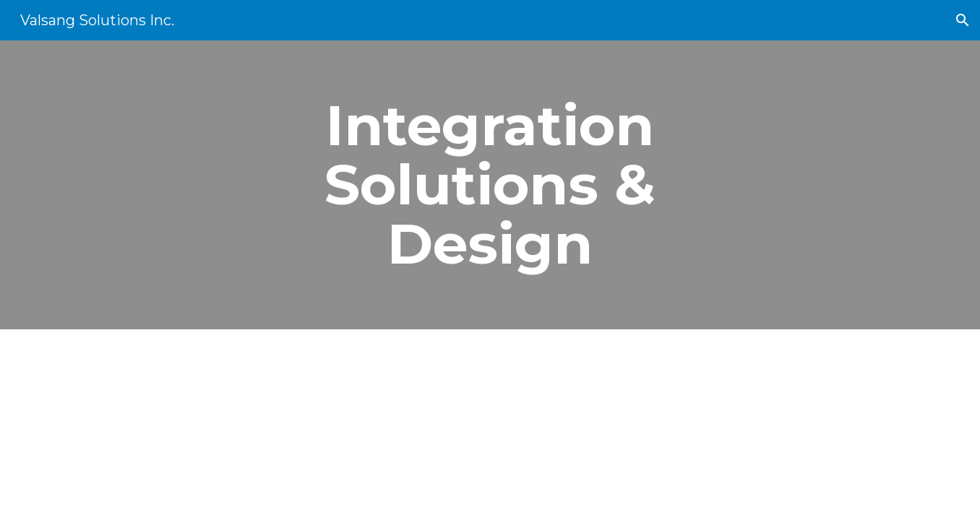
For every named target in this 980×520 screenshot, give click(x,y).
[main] (490, 185)
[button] (963, 20)
